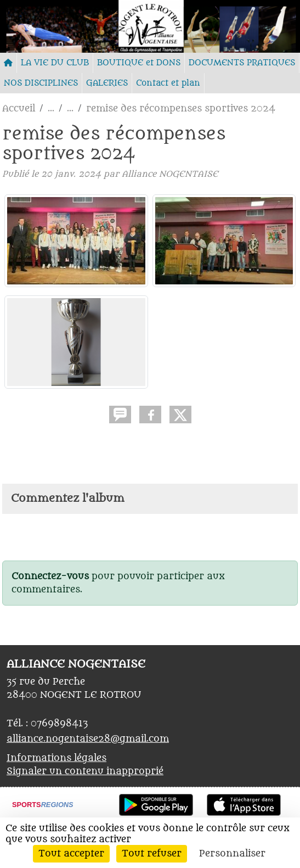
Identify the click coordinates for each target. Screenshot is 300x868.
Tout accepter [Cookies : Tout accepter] (71, 854)
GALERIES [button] (107, 83)
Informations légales (56, 758)
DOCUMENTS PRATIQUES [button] (242, 63)
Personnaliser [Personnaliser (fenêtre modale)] (232, 854)
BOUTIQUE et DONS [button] (139, 63)
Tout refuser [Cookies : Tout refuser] (152, 854)
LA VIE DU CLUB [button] (55, 63)
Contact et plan (168, 83)
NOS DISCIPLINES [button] (41, 83)
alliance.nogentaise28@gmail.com (88, 739)
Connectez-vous (50, 576)
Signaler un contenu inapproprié (85, 771)
